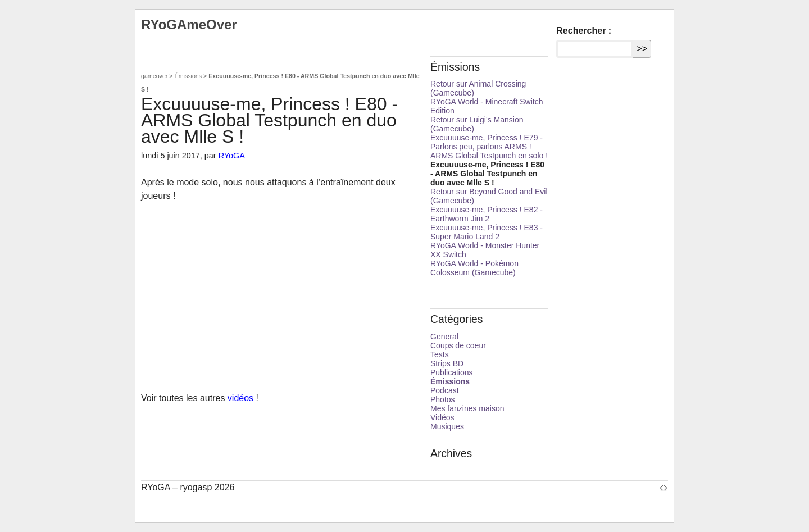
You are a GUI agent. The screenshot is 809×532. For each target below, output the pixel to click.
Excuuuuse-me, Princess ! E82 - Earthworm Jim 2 (487, 214)
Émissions (188, 76)
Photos (443, 399)
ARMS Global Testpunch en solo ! (489, 156)
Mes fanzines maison (467, 408)
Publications (452, 372)
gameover (154, 76)
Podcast (445, 390)
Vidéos (442, 417)
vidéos (240, 398)
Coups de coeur (458, 345)
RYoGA (232, 156)
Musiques (447, 426)
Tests (440, 354)
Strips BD (447, 363)
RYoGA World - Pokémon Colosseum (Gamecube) (474, 268)
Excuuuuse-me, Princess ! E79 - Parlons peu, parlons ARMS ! (487, 142)
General (444, 337)
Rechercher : (584, 31)
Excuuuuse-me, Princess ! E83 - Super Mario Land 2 (487, 232)
